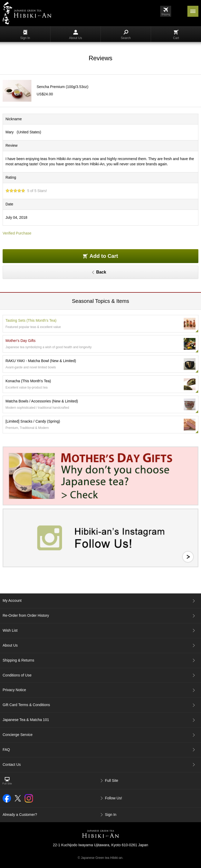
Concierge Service (18, 735)
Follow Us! (113, 798)
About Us (76, 35)
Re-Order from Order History (26, 615)
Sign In (25, 35)
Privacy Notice (14, 690)
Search (126, 35)
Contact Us (12, 765)
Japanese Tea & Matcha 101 (26, 720)
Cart (176, 35)
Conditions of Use (17, 675)
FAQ (6, 750)
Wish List (10, 630)
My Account (12, 600)
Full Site (112, 780)
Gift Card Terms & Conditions (26, 705)
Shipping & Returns (18, 660)
